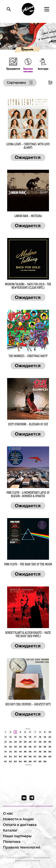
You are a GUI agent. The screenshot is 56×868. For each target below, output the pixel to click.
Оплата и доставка (20, 825)
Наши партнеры (17, 836)
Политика (12, 842)
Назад (28, 729)
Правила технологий (22, 847)
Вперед (28, 765)
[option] (28, 36)
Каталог (27, 50)
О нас (8, 813)
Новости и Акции (18, 819)
